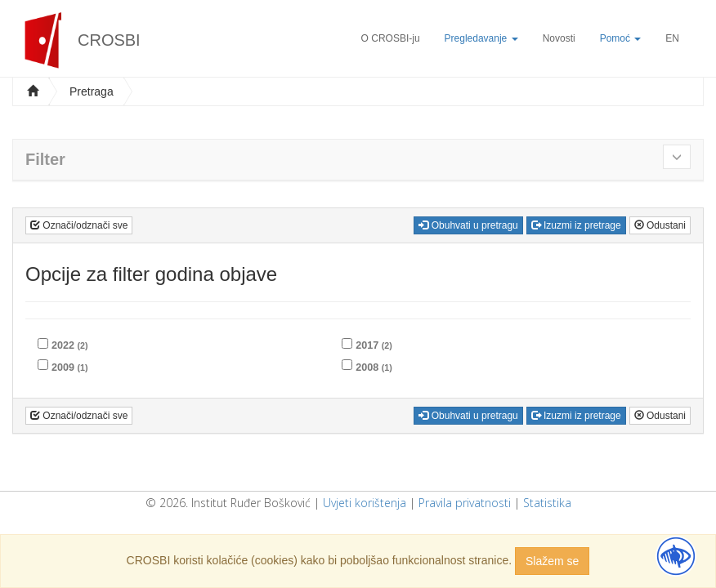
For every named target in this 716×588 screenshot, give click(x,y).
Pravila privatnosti (465, 503)
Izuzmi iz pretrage (576, 225)
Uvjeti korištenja (365, 503)
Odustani (660, 225)
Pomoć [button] (621, 38)
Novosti (559, 38)
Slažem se (552, 561)
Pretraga (92, 91)
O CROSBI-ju (391, 38)
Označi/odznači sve (79, 225)
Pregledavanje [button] (481, 38)
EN (672, 38)
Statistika (547, 503)
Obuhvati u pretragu (468, 225)
